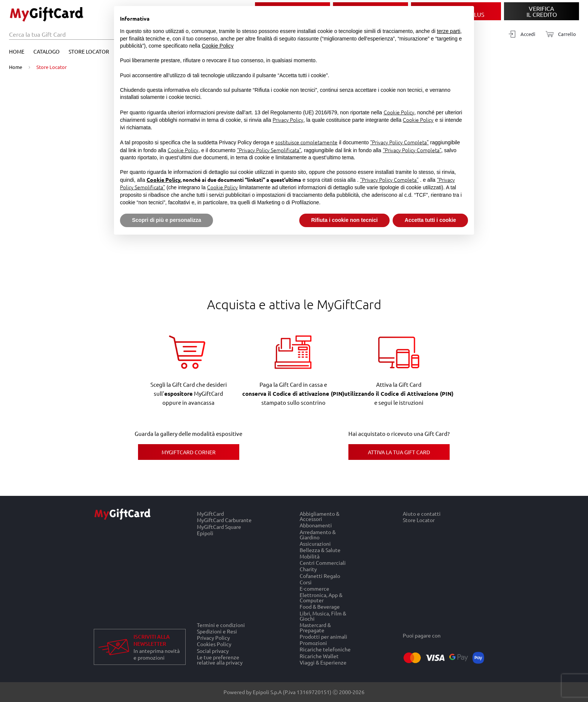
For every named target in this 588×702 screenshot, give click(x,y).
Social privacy (213, 650)
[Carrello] (559, 34)
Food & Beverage (320, 607)
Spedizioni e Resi (217, 631)
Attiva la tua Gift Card (399, 452)
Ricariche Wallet (319, 656)
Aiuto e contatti (422, 513)
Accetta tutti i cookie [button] (430, 220)
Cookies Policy (214, 644)
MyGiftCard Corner (189, 452)
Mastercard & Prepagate (315, 627)
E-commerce (314, 588)
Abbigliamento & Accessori (319, 516)
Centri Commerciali (323, 563)
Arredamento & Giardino (318, 534)
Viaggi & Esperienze (323, 662)
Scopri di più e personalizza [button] (166, 220)
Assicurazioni (315, 543)
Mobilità (310, 556)
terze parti (448, 31)
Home (17, 51)
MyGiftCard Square (219, 526)
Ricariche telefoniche (325, 649)
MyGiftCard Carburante (224, 520)
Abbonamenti (316, 525)
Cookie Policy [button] (218, 46)
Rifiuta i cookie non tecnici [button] (344, 220)
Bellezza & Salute (320, 550)
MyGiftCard (210, 513)
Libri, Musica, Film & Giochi (323, 616)
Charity (308, 569)
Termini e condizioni (221, 625)
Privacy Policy (213, 638)
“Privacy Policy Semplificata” (269, 150)
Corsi (306, 582)
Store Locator (89, 51)
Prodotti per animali (323, 636)
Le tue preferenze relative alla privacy (220, 660)
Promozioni (313, 643)
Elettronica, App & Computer (321, 598)
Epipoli (205, 533)
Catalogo (46, 51)
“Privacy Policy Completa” (399, 142)
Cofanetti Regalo (320, 576)
